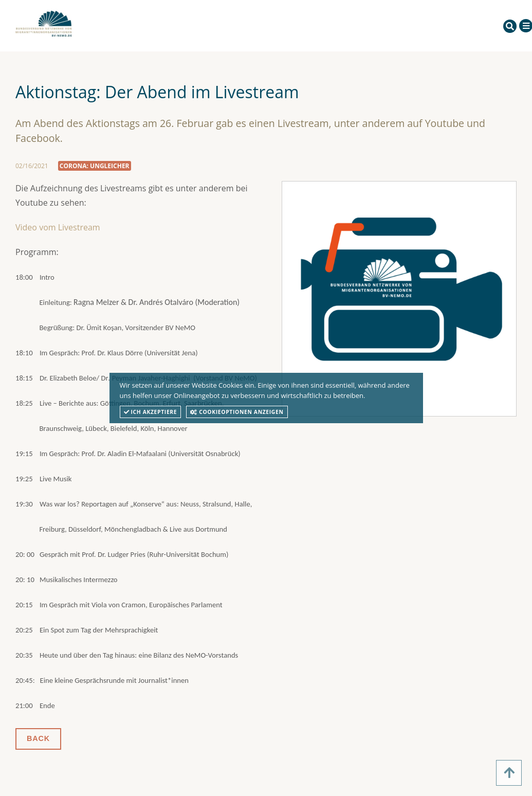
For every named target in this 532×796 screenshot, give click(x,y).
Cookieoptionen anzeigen (237, 412)
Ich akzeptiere (151, 412)
